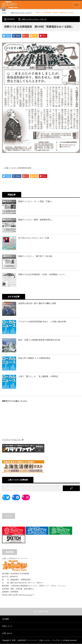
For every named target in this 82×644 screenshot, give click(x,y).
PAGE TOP (41, 612)
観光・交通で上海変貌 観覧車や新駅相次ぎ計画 (39, 340)
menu (76, 5)
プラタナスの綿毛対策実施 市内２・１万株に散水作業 (42, 322)
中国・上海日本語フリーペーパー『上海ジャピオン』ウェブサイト (37, 640)
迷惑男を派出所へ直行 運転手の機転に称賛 (37, 304)
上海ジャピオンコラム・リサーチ (21, 13)
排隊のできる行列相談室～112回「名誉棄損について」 (42, 275)
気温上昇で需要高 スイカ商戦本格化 (34, 358)
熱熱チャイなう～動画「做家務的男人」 (36, 220)
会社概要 (5, 619)
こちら (28, 595)
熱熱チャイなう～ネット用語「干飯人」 (36, 202)
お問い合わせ (7, 633)
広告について (7, 626)
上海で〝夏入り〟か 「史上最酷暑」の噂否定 (38, 377)
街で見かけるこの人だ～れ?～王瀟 (34, 238)
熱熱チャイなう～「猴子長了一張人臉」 (36, 256)
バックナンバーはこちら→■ (13, 440)
